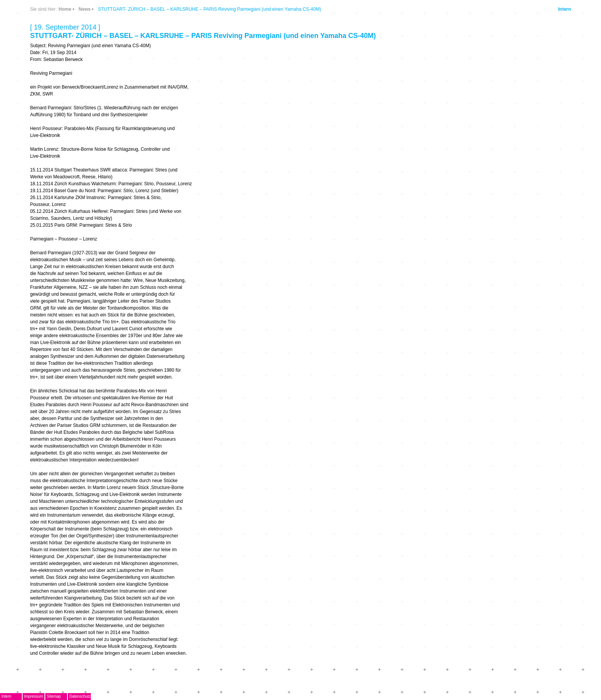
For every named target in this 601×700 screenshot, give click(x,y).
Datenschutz (80, 696)
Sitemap (54, 696)
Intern (564, 9)
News (85, 9)
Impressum (34, 696)
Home (65, 9)
